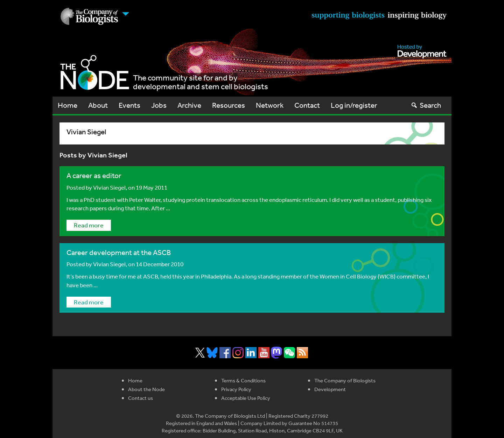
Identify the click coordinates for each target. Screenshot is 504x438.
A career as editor (94, 175)
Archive (189, 105)
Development (330, 389)
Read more (89, 225)
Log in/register (354, 105)
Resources (229, 105)
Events (129, 105)
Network (270, 105)
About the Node (146, 389)
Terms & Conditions (243, 380)
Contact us (141, 398)
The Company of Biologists (345, 380)
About (98, 105)
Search (426, 105)
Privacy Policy (236, 389)
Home (68, 105)
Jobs (159, 105)
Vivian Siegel (109, 187)
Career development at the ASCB (119, 252)
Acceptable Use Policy (246, 398)
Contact (307, 105)
